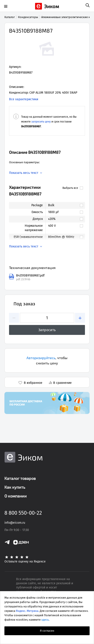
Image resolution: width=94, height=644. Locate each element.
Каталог (10, 17)
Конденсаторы (28, 17)
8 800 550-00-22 (23, 513)
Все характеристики (24, 99)
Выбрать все (73, 188)
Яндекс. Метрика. (27, 611)
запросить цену (41, 122)
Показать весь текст (24, 173)
